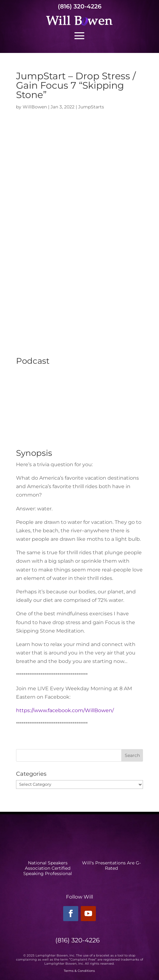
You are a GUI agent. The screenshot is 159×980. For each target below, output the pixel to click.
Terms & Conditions (79, 971)
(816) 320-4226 (80, 6)
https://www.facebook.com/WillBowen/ (65, 710)
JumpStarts (91, 107)
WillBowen (35, 107)
